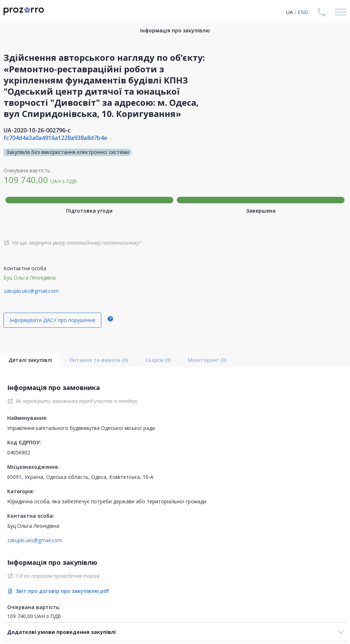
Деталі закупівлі (30, 360)
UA (289, 12)
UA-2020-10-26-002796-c (37, 130)
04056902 (19, 452)
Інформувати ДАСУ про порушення (52, 320)
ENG (303, 12)
